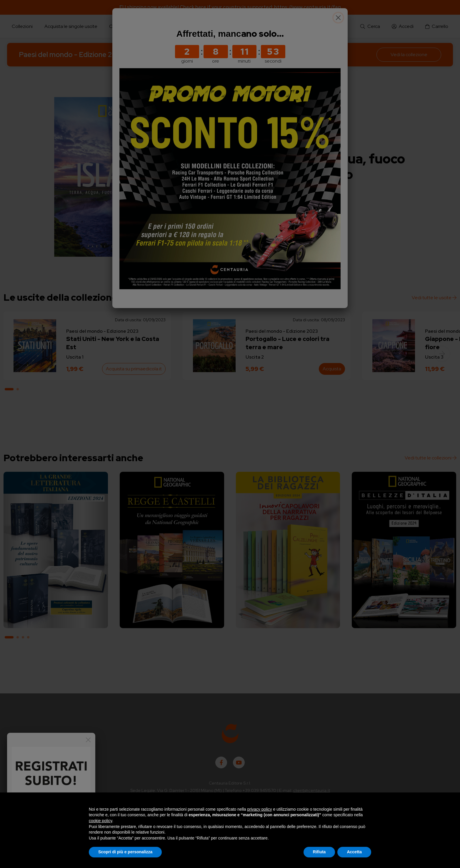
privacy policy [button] (260, 809)
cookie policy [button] (100, 821)
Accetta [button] (354, 852)
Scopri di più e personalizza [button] (125, 852)
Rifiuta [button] (319, 852)
